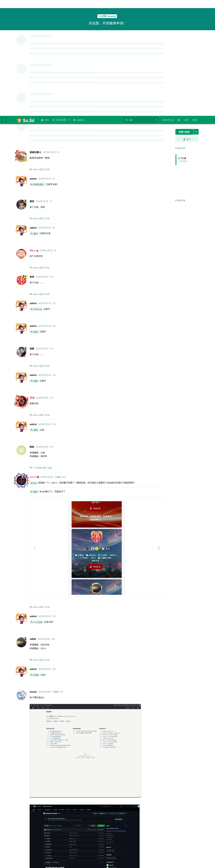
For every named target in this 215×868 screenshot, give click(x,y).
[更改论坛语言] (168, 4)
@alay (34, 367)
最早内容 (180, 32)
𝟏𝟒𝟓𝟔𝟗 (36, 559)
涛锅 (36, 314)
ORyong (38, 193)
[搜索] (141, 4)
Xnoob (37, 820)
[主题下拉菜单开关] (196, 16)
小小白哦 (38, 506)
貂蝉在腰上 (39, 69)
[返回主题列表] (4, 4)
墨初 (36, 118)
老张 (36, 216)
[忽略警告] (46, 862)
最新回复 (180, 85)
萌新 (36, 376)
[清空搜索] (156, 4)
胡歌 (36, 265)
